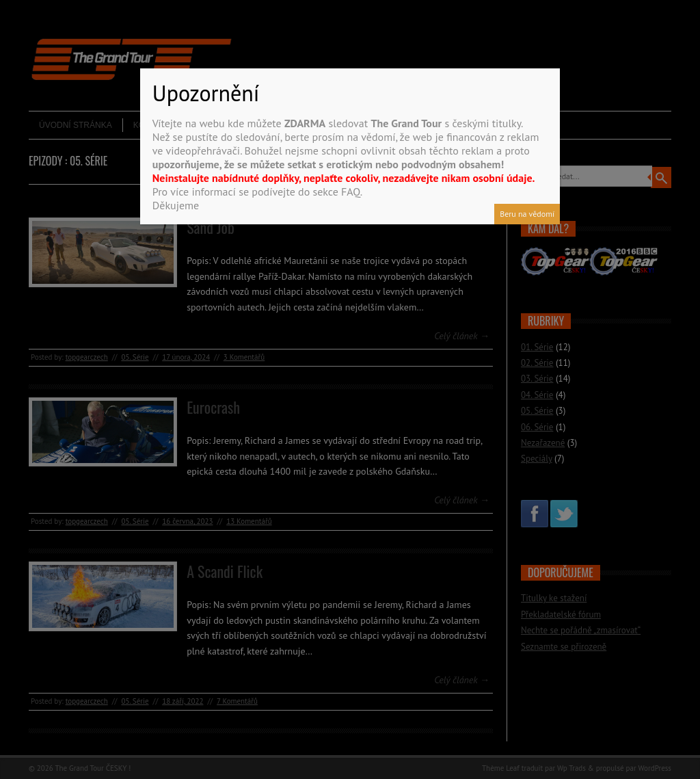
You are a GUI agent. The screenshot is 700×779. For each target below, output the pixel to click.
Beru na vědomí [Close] (527, 214)
